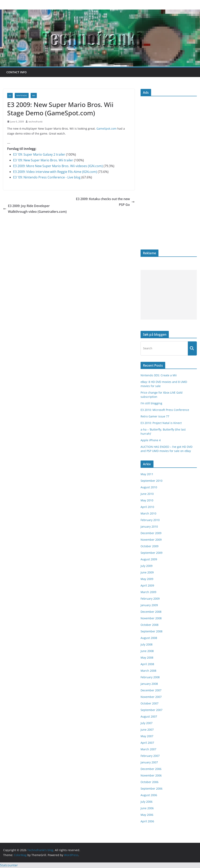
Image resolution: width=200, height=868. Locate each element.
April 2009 (147, 585)
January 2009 (149, 605)
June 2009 (147, 572)
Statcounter (9, 865)
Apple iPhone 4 (151, 440)
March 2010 (148, 513)
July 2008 (147, 644)
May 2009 (147, 579)
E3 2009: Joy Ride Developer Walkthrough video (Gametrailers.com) (35, 209)
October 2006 (150, 782)
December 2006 (151, 769)
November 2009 (151, 540)
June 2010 (147, 494)
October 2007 (150, 703)
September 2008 (151, 631)
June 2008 (147, 651)
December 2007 (151, 690)
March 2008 (148, 671)
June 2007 (147, 730)
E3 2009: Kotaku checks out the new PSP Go (105, 202)
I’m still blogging (151, 403)
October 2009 (150, 546)
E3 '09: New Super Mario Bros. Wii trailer (43, 160)
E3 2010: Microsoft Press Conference (165, 410)
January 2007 (149, 762)
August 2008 (149, 638)
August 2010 (149, 487)
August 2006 (149, 795)
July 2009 (147, 566)
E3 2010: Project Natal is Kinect (161, 423)
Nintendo (22, 95)
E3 (10, 95)
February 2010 (150, 520)
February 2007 (150, 756)
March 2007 (148, 749)
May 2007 (147, 736)
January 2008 (149, 684)
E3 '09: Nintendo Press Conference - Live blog (47, 177)
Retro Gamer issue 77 (155, 416)
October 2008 (150, 625)
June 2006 (147, 808)
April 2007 (147, 743)
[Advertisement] (169, 295)
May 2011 (147, 474)
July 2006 (147, 802)
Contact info (17, 72)
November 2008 (151, 618)
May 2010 (147, 500)
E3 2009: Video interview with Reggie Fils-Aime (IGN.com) (55, 172)
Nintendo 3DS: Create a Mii (159, 375)
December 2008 (151, 612)
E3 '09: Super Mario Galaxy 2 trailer (39, 154)
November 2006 (151, 775)
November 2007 (151, 697)
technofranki (36, 122)
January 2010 (149, 526)
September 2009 (151, 553)
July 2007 (147, 723)
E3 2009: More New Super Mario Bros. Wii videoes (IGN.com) (58, 166)
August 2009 (149, 559)
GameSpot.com (106, 129)
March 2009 (148, 592)
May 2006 (147, 815)
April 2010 (147, 507)
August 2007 (149, 716)
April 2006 (147, 821)
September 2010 (151, 481)
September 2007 (151, 710)
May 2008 (147, 658)
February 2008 (150, 677)
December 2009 (151, 533)
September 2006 (151, 789)
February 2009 (150, 599)
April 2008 (147, 664)
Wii (34, 95)
